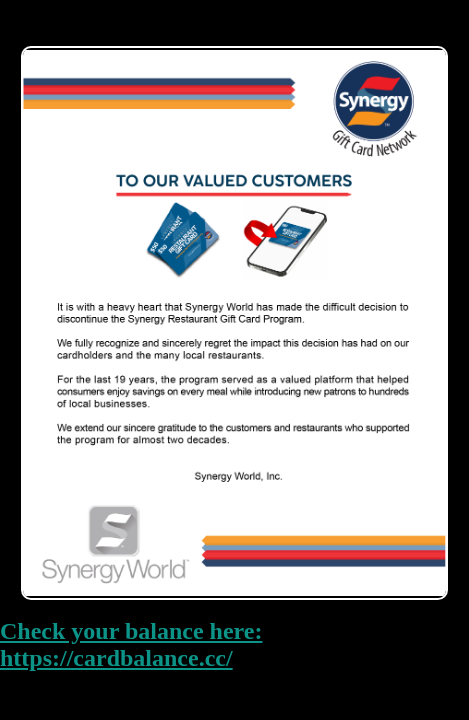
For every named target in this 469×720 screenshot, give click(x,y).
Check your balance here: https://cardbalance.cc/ (131, 644)
